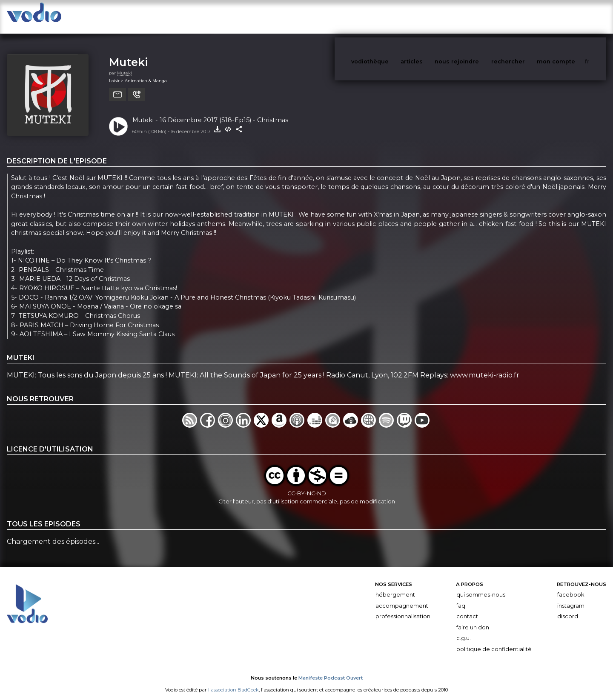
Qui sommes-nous (481, 586)
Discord (568, 608)
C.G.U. (464, 630)
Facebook (571, 586)
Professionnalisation (403, 608)
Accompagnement (402, 597)
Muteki (129, 53)
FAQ (461, 597)
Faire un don (473, 619)
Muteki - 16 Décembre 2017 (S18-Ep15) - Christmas (210, 111)
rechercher (524, 16)
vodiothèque (390, 16)
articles (431, 16)
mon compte (570, 16)
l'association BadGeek (233, 681)
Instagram (571, 597)
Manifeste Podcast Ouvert (331, 669)
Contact (467, 608)
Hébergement (395, 586)
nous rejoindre (474, 16)
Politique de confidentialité (494, 641)
